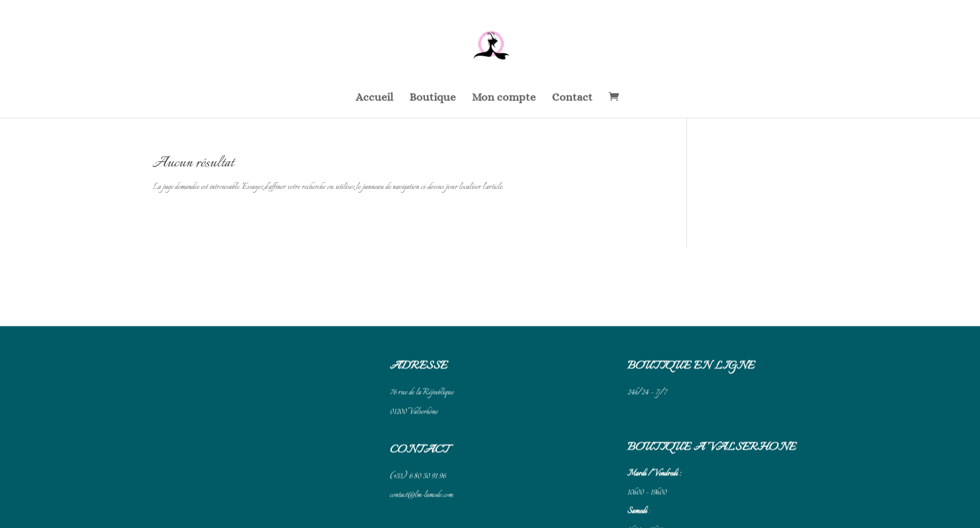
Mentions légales (412, 472)
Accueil (374, 98)
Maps (715, 505)
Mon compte (504, 98)
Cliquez (638, 505)
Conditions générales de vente (428, 489)
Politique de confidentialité (425, 505)
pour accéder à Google (677, 505)
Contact (572, 98)
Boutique (432, 98)
